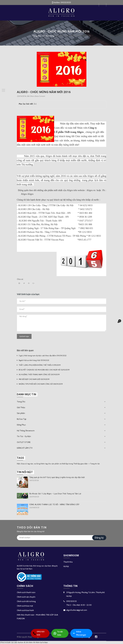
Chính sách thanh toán (26, 592)
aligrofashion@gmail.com (77, 610)
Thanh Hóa (68, 562)
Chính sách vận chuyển (26, 597)
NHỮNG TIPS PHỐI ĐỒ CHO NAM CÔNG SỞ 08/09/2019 (41, 384)
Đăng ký (99, 538)
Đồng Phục (21, 425)
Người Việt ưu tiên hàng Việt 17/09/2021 (34, 360)
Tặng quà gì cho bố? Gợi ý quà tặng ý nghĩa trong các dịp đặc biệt (57, 477)
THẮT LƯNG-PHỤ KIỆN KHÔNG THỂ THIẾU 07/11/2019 (40, 365)
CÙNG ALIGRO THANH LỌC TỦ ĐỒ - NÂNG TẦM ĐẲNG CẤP (54, 505)
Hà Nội (66, 566)
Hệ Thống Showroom (26, 431)
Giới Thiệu (21, 407)
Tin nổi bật (25, 472)
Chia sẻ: (20, 279)
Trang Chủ (21, 402)
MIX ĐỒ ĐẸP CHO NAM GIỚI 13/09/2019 (34, 379)
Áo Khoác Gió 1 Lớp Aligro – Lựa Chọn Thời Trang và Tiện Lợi (55, 494)
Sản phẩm (21, 413)
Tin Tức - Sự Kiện (24, 436)
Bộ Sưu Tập (22, 419)
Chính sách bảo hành (25, 610)
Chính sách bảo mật (25, 606)
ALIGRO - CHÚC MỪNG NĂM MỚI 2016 (44, 92)
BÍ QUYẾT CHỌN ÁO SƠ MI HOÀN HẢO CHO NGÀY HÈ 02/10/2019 (44, 370)
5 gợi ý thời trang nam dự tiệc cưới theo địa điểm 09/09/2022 (43, 356)
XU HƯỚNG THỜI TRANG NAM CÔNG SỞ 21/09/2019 (39, 374)
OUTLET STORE (24, 442)
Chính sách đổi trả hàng (26, 601)
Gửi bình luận (24, 336)
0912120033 (66, 2)
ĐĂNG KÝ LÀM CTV (25, 448)
